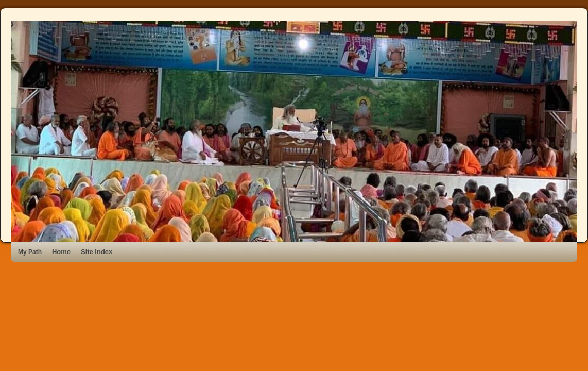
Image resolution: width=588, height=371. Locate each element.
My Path (30, 252)
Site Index (97, 252)
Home (61, 252)
